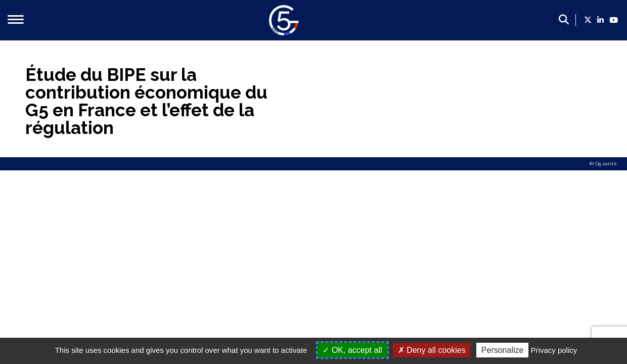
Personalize (503, 350)
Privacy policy (554, 350)
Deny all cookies (432, 350)
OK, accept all (352, 350)
